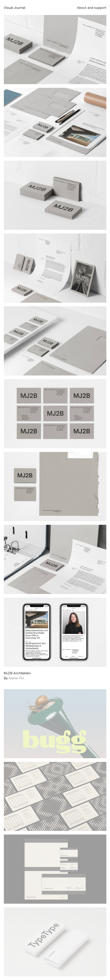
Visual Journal (15, 7)
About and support (92, 7)
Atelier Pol (16, 678)
